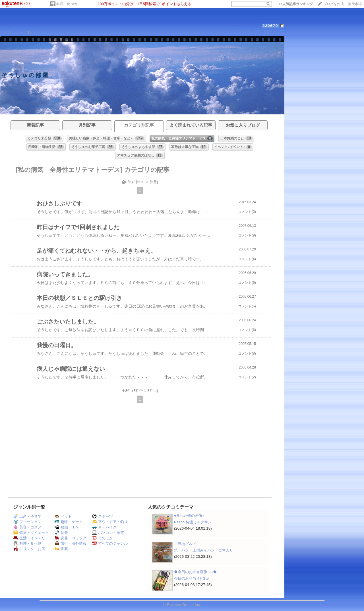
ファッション (27, 522)
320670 (270, 26)
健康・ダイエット (31, 533)
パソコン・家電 (108, 533)
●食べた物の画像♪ (189, 516)
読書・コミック (71, 538)
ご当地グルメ (185, 544)
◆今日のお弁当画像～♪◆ (195, 572)
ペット (63, 516)
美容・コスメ (27, 527)
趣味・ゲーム (69, 522)
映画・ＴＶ (67, 527)
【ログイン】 (273, 32)
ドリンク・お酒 (29, 549)
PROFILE (38, 32)
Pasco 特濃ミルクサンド (195, 522)
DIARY (21, 32)
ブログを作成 (334, 4)
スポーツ (103, 516)
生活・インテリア (31, 538)
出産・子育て (27, 516)
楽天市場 (355, 4)
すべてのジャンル (110, 543)
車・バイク (104, 527)
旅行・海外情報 (71, 543)
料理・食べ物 (67, 4)
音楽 (61, 533)
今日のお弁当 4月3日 (192, 578)
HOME (7, 32)
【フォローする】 (246, 32)
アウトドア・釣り (110, 522)
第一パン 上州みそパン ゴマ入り (204, 550)
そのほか (103, 538)
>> (296, 4)
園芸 (61, 549)
